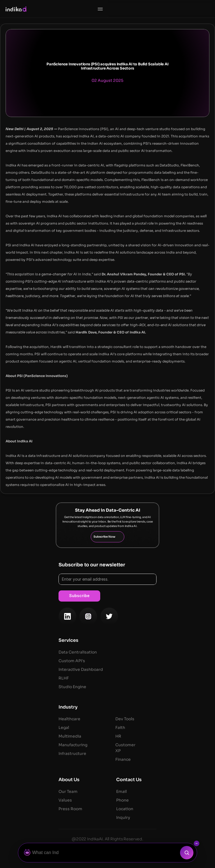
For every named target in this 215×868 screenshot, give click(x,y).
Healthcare (69, 719)
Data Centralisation (78, 652)
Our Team (68, 791)
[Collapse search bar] (197, 843)
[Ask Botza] (101, 853)
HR (118, 736)
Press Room (70, 809)
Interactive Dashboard (81, 669)
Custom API (70, 661)
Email (121, 791)
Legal (64, 728)
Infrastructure (73, 753)
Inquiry (123, 817)
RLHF (64, 678)
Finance (123, 759)
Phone (122, 800)
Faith (120, 728)
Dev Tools (125, 719)
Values (65, 800)
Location (125, 809)
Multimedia (70, 736)
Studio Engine (72, 687)
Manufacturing (73, 745)
